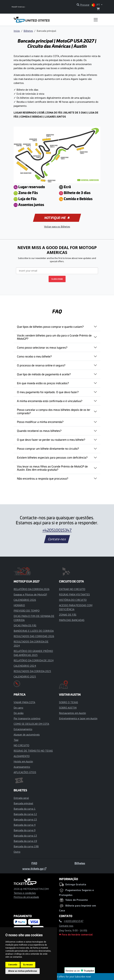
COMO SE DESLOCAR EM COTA (31, 724)
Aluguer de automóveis (27, 734)
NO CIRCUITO (21, 745)
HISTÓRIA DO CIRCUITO (73, 600)
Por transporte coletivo (27, 718)
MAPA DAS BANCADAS (72, 620)
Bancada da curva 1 (25, 809)
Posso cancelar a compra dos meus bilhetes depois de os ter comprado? (54, 411)
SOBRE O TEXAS (69, 702)
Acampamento (22, 767)
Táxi (16, 740)
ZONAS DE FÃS (68, 615)
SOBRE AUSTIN (68, 708)
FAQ (34, 863)
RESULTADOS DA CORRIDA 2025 (32, 671)
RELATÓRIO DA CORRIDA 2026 (32, 589)
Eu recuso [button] (28, 965)
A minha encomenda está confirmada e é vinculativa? (50, 401)
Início (17, 31)
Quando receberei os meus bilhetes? (39, 431)
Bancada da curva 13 (25, 836)
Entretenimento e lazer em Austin (78, 718)
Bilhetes (28, 31)
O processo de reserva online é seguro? (41, 365)
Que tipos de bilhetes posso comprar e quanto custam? (50, 327)
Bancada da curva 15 (25, 819)
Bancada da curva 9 (25, 830)
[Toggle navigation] (96, 20)
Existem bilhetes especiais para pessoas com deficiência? (52, 457)
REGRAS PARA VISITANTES (74, 594)
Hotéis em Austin (23, 761)
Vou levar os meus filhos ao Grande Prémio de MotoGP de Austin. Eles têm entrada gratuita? (52, 468)
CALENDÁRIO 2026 (25, 600)
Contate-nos (57, 539)
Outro (17, 852)
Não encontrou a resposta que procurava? (43, 478)
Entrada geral (21, 798)
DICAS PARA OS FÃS (25, 625)
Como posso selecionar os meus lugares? (42, 347)
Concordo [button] (13, 965)
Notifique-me (57, 218)
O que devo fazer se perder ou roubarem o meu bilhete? (51, 440)
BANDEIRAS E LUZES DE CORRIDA (34, 631)
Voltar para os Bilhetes (57, 227)
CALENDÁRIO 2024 (25, 666)
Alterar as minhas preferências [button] (23, 971)
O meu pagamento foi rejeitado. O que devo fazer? (48, 392)
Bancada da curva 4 (25, 825)
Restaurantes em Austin (72, 713)
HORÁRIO (19, 605)
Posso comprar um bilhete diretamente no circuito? (48, 448)
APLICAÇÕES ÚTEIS (25, 772)
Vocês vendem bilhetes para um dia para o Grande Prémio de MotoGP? (54, 337)
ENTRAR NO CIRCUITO (72, 589)
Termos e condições (25, 893)
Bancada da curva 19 (25, 841)
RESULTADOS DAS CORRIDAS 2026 (34, 636)
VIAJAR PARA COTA (24, 702)
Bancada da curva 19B (26, 846)
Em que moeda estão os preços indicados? (43, 383)
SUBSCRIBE (57, 279)
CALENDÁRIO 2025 (25, 676)
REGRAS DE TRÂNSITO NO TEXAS (33, 751)
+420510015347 (57, 530)
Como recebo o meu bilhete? (34, 356)
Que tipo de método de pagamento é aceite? (44, 374)
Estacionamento (23, 729)
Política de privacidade (26, 897)
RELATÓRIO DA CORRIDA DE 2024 (34, 660)
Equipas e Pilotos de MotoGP (30, 594)
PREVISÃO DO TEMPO (27, 611)
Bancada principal (23, 803)
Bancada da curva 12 (25, 814)
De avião (19, 713)
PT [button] (96, 5)
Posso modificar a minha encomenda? (40, 422)
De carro (18, 708)
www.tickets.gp (34, 869)
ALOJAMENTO (22, 756)
